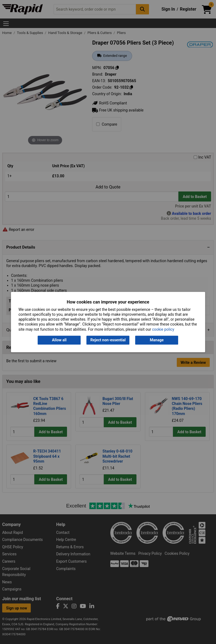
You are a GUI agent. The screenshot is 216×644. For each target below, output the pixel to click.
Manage (157, 340)
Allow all (59, 340)
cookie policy (163, 329)
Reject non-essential (108, 340)
